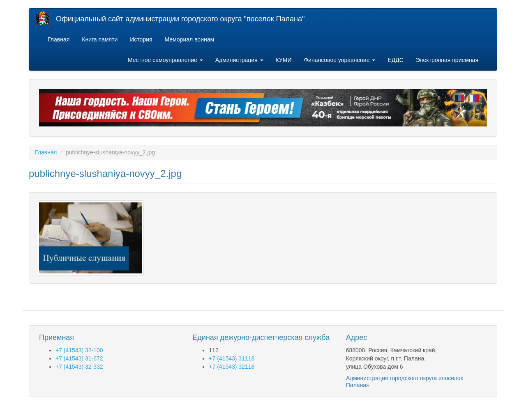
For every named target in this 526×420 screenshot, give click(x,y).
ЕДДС (395, 60)
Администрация (239, 60)
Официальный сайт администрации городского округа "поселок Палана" (180, 19)
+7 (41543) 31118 (232, 358)
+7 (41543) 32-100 (79, 350)
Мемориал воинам (190, 39)
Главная (59, 39)
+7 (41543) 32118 (232, 367)
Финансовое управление (339, 60)
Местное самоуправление (165, 60)
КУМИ (284, 60)
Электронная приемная (447, 60)
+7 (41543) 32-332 (79, 367)
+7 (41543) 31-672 (79, 358)
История (141, 39)
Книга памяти (100, 39)
